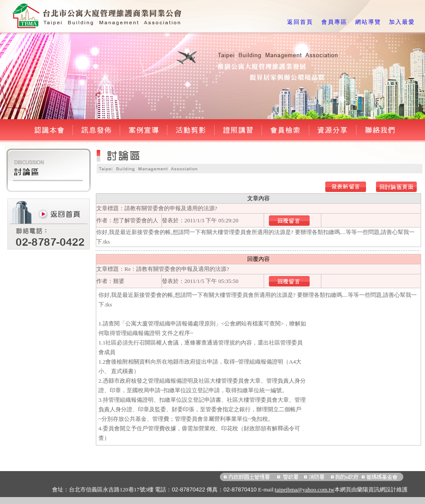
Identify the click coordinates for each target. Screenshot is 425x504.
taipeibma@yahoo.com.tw (305, 489)
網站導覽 (368, 22)
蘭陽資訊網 (371, 489)
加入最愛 (402, 22)
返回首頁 (300, 22)
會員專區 (334, 22)
